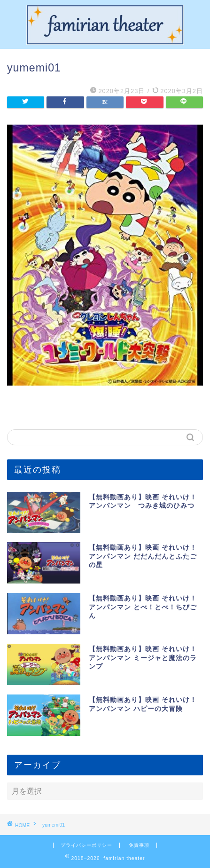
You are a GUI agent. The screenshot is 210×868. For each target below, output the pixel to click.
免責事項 (139, 845)
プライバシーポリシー (86, 845)
